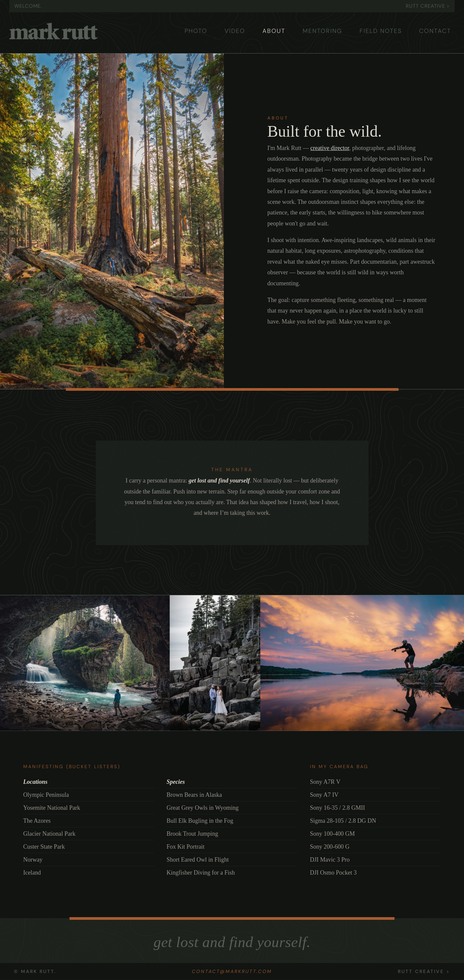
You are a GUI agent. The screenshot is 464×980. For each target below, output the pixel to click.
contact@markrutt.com (232, 971)
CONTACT (435, 31)
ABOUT (274, 31)
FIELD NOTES (381, 31)
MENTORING (322, 31)
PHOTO (196, 31)
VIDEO (235, 31)
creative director (330, 148)
